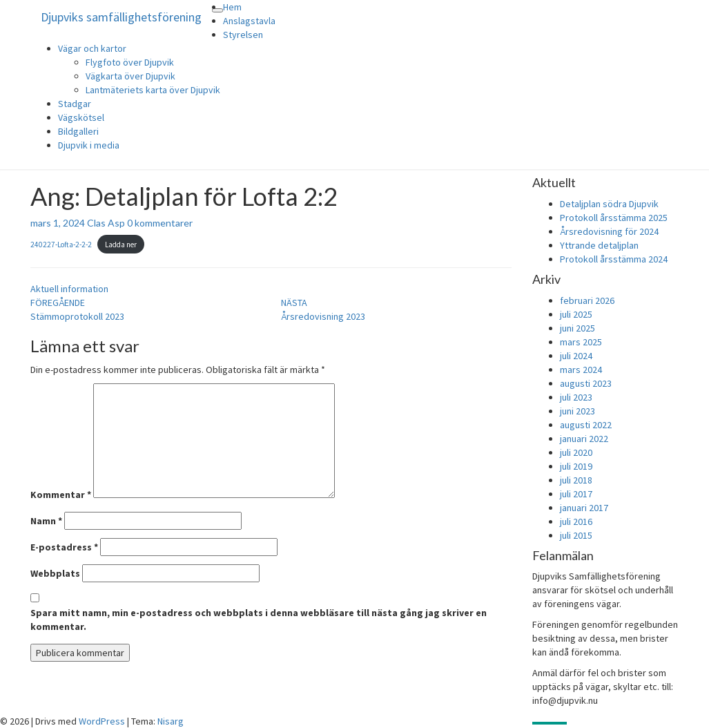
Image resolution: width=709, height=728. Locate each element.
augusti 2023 (586, 383)
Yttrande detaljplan (599, 245)
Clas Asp (106, 223)
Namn (46, 521)
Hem (232, 7)
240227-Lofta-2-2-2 (61, 245)
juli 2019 (576, 466)
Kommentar (61, 495)
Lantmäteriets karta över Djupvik (153, 90)
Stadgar (75, 104)
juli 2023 (576, 397)
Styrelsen (243, 35)
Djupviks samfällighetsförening (121, 17)
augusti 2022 (586, 425)
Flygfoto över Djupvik (130, 62)
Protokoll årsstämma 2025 (614, 218)
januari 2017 (584, 508)
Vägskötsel (81, 117)
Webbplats (55, 573)
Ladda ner (121, 245)
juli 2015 (576, 535)
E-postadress (64, 547)
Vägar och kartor (92, 48)
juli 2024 (576, 356)
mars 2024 (581, 370)
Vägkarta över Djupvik (130, 76)
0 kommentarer (160, 223)
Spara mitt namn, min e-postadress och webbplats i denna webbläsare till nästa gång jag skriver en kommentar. (259, 620)
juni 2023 (577, 411)
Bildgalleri (78, 131)
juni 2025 (577, 328)
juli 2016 (576, 521)
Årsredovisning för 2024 (609, 231)
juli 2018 (576, 480)
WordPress (102, 721)
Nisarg (171, 721)
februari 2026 (587, 300)
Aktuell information (69, 289)
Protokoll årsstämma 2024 (614, 259)
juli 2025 (576, 314)
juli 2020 (576, 452)
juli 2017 (576, 494)
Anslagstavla (249, 21)
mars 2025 (581, 342)
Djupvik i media (89, 145)
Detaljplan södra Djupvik (609, 204)
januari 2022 (584, 439)
